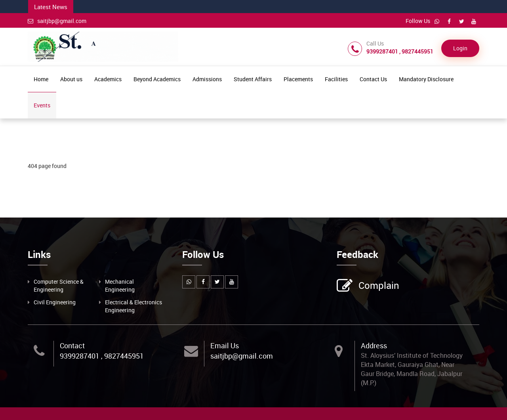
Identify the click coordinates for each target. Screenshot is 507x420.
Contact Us (373, 79)
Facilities (336, 79)
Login (460, 48)
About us (71, 79)
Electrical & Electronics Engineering (133, 306)
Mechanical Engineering (120, 285)
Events (42, 105)
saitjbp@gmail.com (57, 21)
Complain (378, 286)
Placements (298, 79)
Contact (72, 346)
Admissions (207, 79)
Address (374, 346)
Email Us (225, 346)
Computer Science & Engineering (59, 285)
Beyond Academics (157, 79)
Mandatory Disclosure (426, 79)
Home (41, 79)
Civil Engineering (55, 302)
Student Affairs (253, 79)
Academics (108, 79)
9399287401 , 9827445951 (102, 356)
